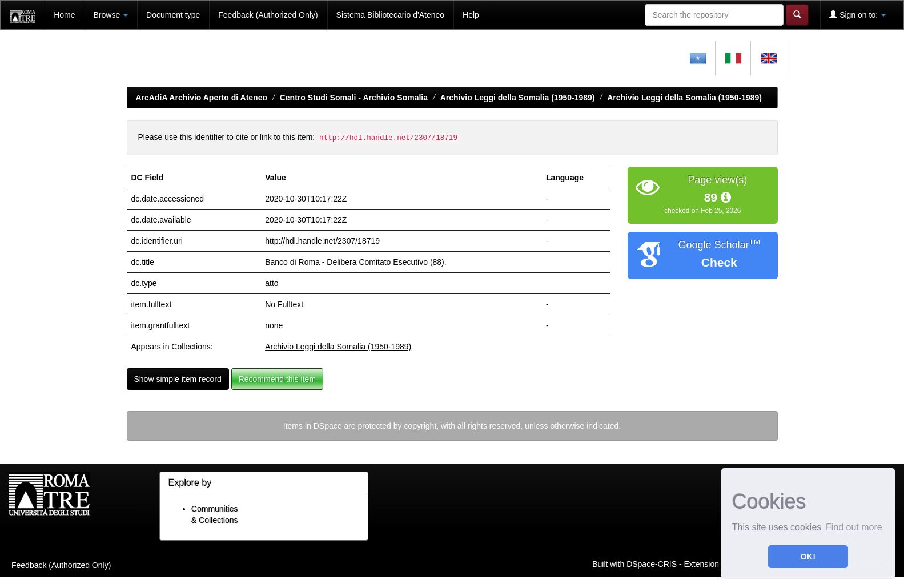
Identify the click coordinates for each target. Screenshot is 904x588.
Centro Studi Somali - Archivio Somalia (354, 98)
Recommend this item (277, 379)
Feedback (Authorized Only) (268, 15)
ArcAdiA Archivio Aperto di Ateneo (202, 98)
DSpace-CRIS (652, 563)
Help (471, 15)
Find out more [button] (854, 527)
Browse (111, 15)
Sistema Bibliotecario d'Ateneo (390, 15)
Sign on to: (857, 15)
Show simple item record (178, 379)
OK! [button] (808, 557)
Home (64, 15)
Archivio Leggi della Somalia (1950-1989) (518, 98)
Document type (173, 15)
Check (719, 262)
